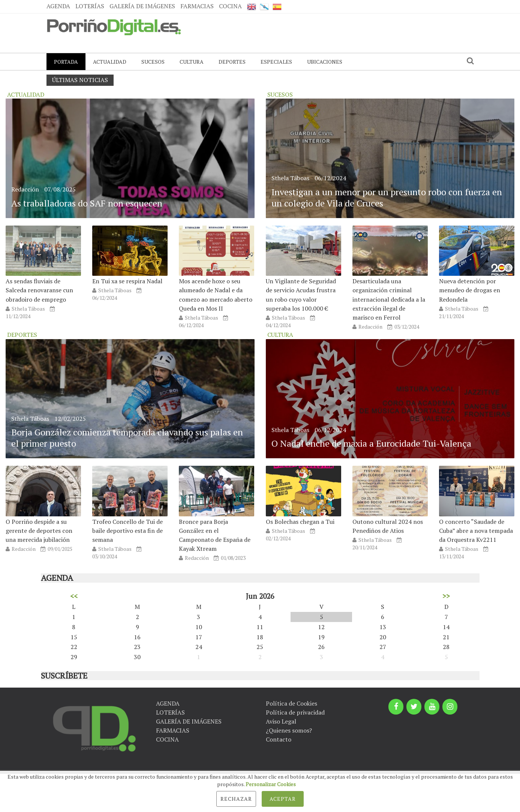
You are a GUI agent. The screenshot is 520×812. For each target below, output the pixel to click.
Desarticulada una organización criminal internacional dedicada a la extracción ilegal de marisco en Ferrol (389, 299)
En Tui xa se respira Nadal (127, 281)
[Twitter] (414, 707)
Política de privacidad (295, 712)
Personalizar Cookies (271, 784)
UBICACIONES (325, 62)
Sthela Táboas (28, 309)
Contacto (279, 739)
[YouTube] (432, 707)
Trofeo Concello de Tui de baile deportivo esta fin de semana (127, 531)
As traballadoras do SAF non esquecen (87, 203)
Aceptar (283, 799)
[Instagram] (450, 707)
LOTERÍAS (90, 6)
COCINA (230, 6)
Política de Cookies (291, 703)
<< (74, 596)
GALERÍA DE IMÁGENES (142, 6)
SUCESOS (153, 62)
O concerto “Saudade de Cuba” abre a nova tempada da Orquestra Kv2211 (476, 531)
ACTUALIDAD (110, 62)
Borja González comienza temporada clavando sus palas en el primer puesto (127, 438)
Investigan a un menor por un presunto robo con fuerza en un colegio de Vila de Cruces (387, 197)
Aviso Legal (281, 721)
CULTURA (192, 62)
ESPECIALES (276, 62)
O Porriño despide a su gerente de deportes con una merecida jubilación (39, 531)
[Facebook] (396, 707)
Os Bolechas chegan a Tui (300, 522)
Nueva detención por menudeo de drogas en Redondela (470, 290)
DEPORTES (232, 62)
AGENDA (58, 6)
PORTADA (66, 62)
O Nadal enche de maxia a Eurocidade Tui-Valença (371, 443)
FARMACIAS (197, 6)
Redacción (25, 189)
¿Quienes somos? (289, 730)
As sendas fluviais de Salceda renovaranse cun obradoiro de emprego (39, 290)
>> (446, 596)
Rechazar (236, 799)
